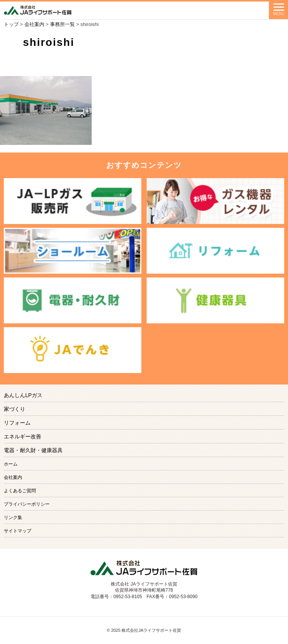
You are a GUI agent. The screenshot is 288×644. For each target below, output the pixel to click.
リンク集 (13, 517)
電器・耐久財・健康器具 (33, 450)
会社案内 (13, 477)
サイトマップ (18, 531)
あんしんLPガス (23, 395)
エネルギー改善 (23, 436)
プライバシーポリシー (27, 504)
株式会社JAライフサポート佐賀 (151, 630)
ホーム (11, 464)
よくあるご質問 (20, 491)
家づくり (15, 409)
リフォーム (17, 423)
